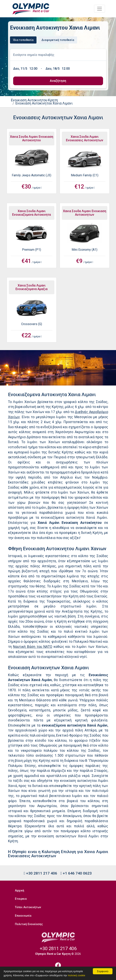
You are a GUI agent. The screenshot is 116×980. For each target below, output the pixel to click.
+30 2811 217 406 (40, 873)
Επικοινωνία (23, 916)
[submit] (58, 81)
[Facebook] (58, 965)
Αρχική (20, 891)
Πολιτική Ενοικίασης (29, 924)
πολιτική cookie (77, 975)
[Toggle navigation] (100, 9)
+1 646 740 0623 (76, 873)
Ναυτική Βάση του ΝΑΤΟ (33, 647)
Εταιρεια (21, 899)
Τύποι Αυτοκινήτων (28, 907)
